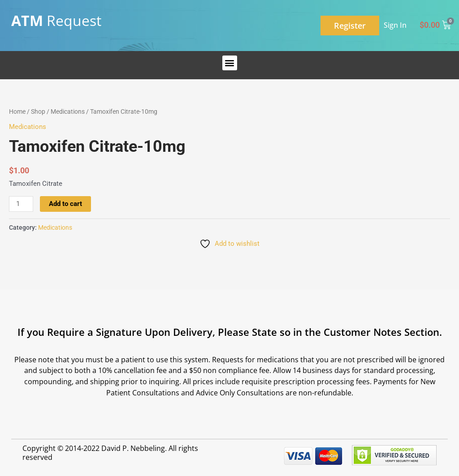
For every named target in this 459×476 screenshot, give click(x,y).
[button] (230, 63)
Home (17, 111)
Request (56, 20)
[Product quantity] (21, 204)
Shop (38, 111)
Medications (68, 111)
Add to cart (65, 204)
